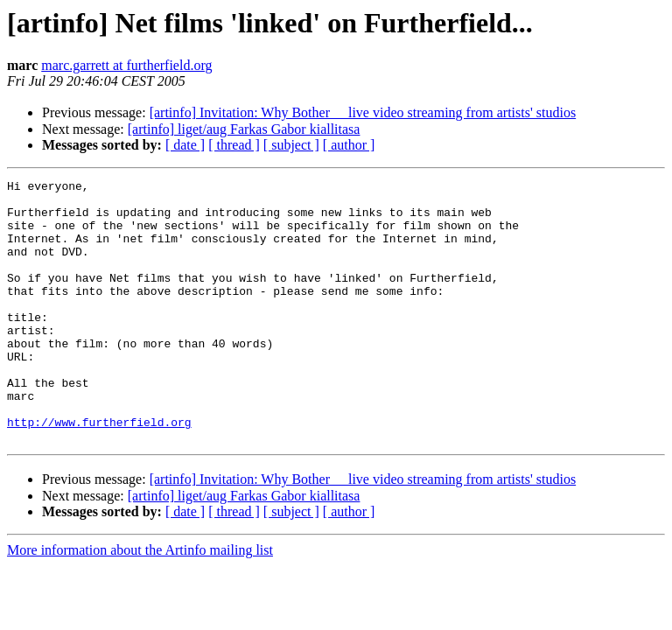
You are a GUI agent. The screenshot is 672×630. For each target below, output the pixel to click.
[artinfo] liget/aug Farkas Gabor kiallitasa (244, 129)
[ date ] (185, 145)
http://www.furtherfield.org (99, 472)
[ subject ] (291, 145)
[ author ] (349, 145)
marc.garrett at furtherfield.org (126, 65)
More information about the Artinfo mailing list (140, 602)
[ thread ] (234, 145)
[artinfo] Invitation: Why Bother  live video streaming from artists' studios (363, 112)
